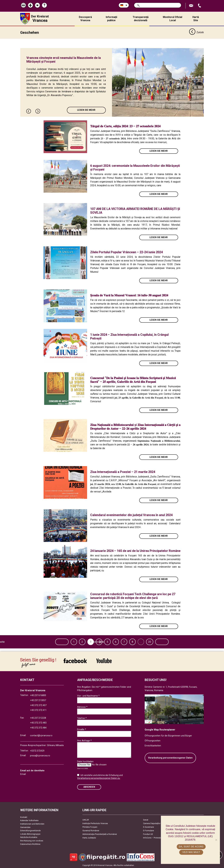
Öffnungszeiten (153, 741)
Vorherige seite (54, 642)
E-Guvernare (148, 827)
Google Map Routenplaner (160, 729)
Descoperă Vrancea (85, 19)
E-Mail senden (191, 6)
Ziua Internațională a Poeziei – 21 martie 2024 (123, 472)
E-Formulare (148, 830)
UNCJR (86, 820)
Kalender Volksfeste (29, 820)
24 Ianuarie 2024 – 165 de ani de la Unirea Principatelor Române (135, 551)
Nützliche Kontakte (29, 837)
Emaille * (82, 729)
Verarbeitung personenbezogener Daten (170, 758)
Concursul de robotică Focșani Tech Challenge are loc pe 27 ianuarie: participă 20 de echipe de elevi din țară (133, 596)
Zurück (196, 32)
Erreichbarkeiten (153, 746)
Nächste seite (171, 642)
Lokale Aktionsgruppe (30, 834)
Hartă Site (196, 19)
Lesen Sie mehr (86, 110)
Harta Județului (89, 838)
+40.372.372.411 (38, 710)
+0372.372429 (37, 751)
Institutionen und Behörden (32, 824)
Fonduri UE (148, 834)
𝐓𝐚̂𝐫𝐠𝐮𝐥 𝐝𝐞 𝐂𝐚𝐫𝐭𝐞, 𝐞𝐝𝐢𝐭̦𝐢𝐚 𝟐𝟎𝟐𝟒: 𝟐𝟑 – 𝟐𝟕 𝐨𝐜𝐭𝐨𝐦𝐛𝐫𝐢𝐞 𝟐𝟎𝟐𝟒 (125, 126)
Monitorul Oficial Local (173, 19)
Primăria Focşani (90, 827)
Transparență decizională (141, 19)
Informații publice (111, 19)
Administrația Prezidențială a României (100, 834)
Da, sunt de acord (191, 847)
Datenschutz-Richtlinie (30, 844)
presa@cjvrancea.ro (40, 756)
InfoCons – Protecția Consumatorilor (160, 838)
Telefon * (82, 718)
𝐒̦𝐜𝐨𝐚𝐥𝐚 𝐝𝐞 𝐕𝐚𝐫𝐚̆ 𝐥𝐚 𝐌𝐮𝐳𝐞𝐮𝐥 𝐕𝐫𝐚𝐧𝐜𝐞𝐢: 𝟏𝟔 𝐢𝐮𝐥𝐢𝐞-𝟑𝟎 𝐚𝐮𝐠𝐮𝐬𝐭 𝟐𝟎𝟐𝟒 (129, 295)
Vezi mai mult (191, 852)
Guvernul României (91, 830)
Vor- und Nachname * (88, 696)
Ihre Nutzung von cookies (32, 841)
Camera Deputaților (152, 823)
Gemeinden (25, 827)
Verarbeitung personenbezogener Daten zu (99, 778)
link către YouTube (104, 661)
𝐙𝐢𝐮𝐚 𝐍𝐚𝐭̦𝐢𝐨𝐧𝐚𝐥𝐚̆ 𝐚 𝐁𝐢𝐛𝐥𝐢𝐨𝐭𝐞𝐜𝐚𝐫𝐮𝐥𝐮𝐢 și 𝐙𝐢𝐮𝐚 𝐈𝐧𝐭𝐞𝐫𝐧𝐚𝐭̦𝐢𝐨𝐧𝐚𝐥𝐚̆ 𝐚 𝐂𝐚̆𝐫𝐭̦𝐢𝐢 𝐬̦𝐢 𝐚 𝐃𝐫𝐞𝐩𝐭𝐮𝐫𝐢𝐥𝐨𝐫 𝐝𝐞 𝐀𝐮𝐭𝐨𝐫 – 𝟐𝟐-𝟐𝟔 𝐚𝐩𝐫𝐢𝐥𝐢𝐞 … (135, 427)
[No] (216, 840)
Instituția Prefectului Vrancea (95, 823)
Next (38, 111)
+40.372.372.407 (38, 705)
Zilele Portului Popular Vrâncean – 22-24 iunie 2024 (126, 252)
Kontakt (24, 817)
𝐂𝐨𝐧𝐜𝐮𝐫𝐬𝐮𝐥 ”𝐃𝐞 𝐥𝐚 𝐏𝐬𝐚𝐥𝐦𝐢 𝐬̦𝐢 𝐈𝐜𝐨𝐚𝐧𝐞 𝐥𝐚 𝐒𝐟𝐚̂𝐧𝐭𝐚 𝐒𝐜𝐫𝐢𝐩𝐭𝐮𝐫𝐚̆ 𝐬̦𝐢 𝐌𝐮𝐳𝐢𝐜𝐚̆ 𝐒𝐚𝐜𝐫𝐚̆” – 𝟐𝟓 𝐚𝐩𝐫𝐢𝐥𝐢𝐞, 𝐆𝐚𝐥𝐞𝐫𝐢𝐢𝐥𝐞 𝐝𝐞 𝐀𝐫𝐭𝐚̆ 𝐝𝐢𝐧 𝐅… (133, 380)
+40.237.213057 (38, 700)
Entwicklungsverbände (30, 831)
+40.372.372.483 (38, 723)
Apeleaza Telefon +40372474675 (200, 6)
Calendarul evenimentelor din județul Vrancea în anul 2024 (131, 515)
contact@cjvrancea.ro (41, 735)
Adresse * (82, 707)
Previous (29, 111)
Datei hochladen (85, 761)
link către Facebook (75, 661)
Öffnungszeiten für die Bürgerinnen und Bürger (168, 736)
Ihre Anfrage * (84, 740)
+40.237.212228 (38, 718)
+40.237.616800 (38, 695)
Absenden (89, 787)
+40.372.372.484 (38, 728)
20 (150, 642)
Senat (146, 820)
